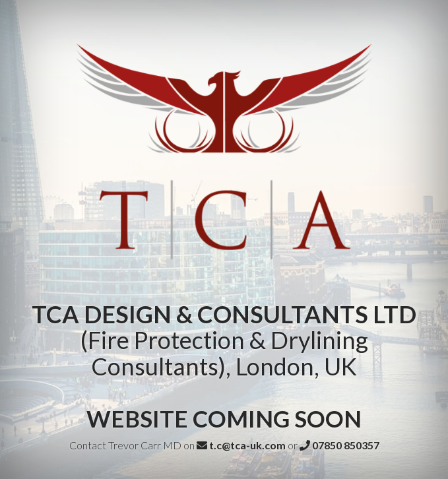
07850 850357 (339, 445)
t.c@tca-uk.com (241, 445)
